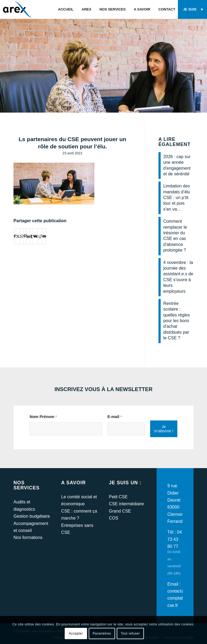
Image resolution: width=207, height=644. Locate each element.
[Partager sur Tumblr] (32, 236)
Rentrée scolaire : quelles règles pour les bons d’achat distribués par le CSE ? (177, 321)
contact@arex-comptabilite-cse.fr (181, 598)
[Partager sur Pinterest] (25, 236)
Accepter (76, 633)
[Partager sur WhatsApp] (22, 236)
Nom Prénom (43, 417)
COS (114, 518)
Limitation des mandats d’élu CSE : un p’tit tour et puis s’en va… (177, 198)
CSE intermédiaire (126, 504)
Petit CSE (118, 497)
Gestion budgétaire (32, 516)
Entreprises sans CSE (77, 529)
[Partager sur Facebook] (15, 236)
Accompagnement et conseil (31, 527)
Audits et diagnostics (24, 505)
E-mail (115, 417)
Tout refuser (130, 633)
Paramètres (102, 633)
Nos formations (28, 537)
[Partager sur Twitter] (18, 236)
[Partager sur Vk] (35, 236)
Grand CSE (120, 511)
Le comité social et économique (79, 500)
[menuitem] (66, 9)
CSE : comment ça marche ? (79, 515)
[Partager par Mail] (44, 236)
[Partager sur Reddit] (40, 236)
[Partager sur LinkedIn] (28, 236)
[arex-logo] (17, 9)
